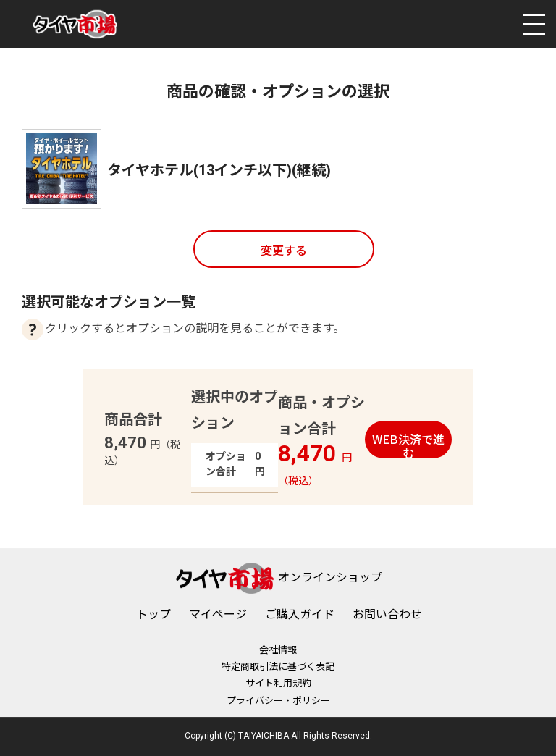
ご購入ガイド (300, 614)
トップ (153, 614)
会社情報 (278, 650)
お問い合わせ (387, 614)
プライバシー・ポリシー (278, 701)
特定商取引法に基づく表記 (278, 667)
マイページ (218, 614)
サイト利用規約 (278, 683)
